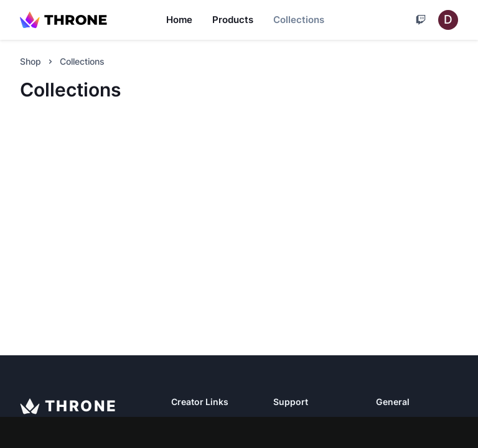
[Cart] (421, 20)
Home (179, 20)
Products (233, 20)
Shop (30, 61)
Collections (299, 20)
